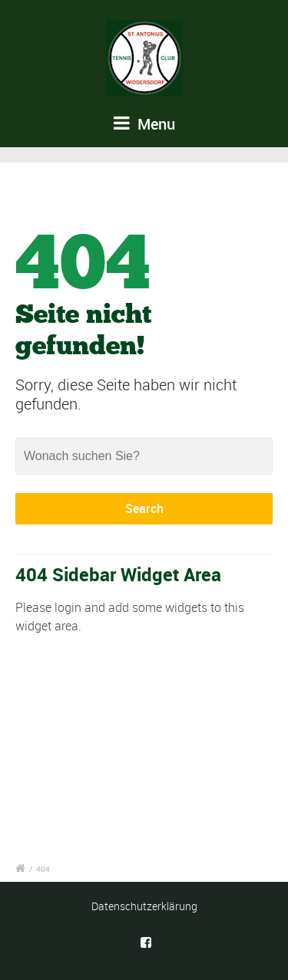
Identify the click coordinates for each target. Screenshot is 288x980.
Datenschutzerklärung (144, 906)
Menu (144, 124)
